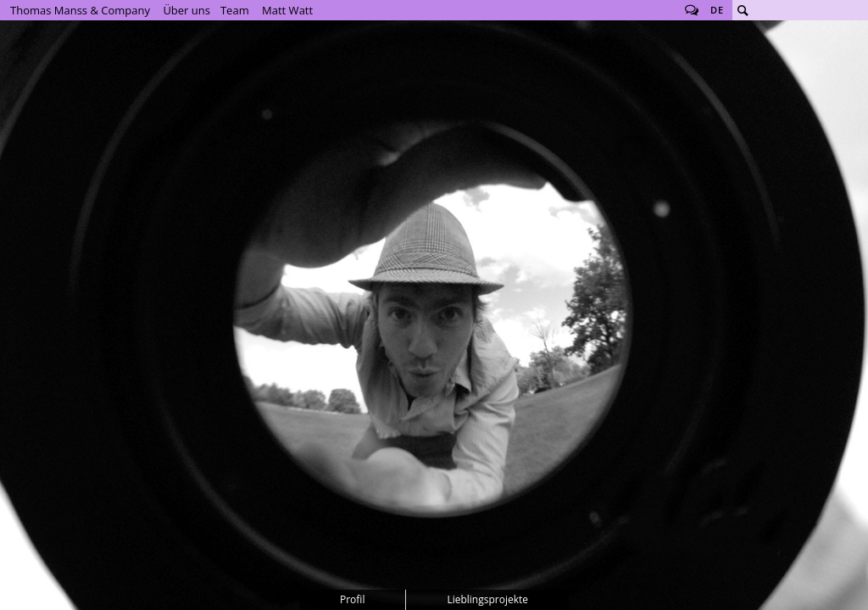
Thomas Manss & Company (80, 10)
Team (235, 10)
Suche (743, 10)
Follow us (692, 10)
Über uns (186, 10)
